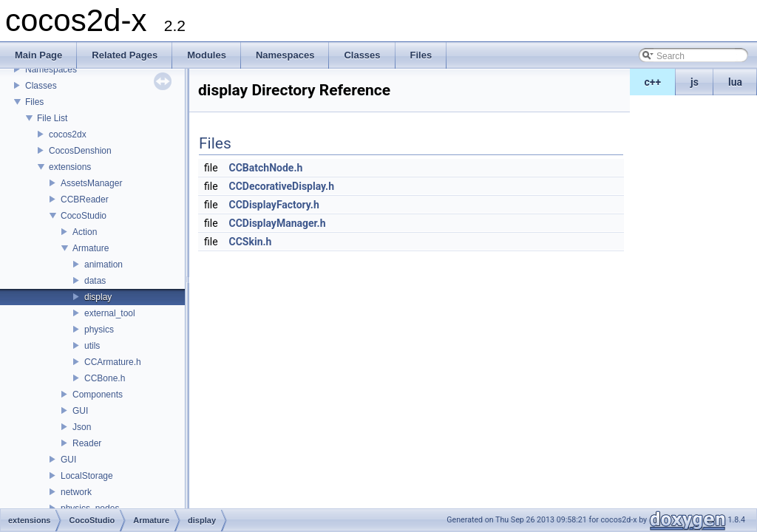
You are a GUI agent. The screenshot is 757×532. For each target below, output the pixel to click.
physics (99, 330)
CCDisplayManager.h (278, 223)
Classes (41, 86)
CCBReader (85, 199)
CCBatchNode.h (266, 168)
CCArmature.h (113, 362)
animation (103, 265)
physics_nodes (90, 508)
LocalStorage (87, 476)
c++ (653, 82)
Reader (87, 443)
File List (52, 118)
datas (95, 281)
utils (92, 346)
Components (98, 395)
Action (85, 232)
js (695, 82)
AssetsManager (91, 183)
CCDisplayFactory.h (274, 205)
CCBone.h (105, 378)
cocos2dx (68, 134)
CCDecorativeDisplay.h (282, 186)
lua (735, 82)
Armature (91, 248)
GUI (80, 411)
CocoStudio (84, 216)
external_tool (110, 313)
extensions (70, 167)
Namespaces (51, 69)
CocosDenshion (80, 151)
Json (82, 427)
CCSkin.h (251, 242)
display (98, 297)
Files (34, 102)
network (76, 492)
